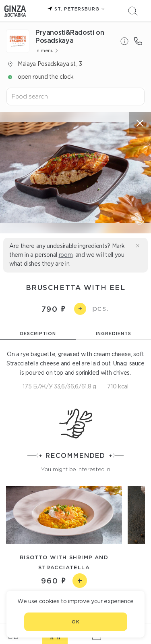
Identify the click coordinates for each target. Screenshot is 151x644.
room (66, 255)
